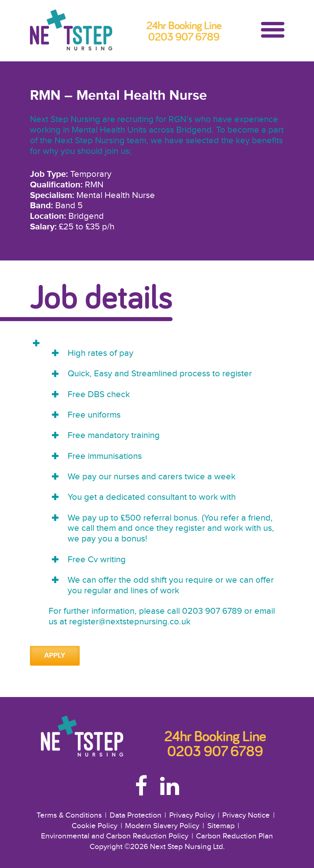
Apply (55, 656)
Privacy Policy (192, 815)
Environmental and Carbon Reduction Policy (115, 836)
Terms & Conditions (69, 815)
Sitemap (221, 826)
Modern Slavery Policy (162, 826)
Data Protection (136, 815)
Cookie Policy (94, 826)
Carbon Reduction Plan (234, 836)
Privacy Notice (246, 815)
